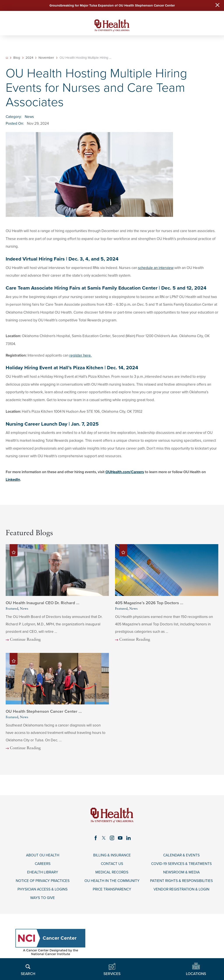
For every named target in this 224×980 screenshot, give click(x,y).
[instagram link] (112, 838)
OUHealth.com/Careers (125, 472)
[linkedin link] (129, 838)
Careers (43, 864)
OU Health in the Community (112, 882)
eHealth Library (43, 873)
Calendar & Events (181, 856)
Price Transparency (112, 890)
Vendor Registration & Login (181, 890)
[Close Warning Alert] (217, 6)
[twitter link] (104, 838)
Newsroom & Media (181, 873)
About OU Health (43, 856)
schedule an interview (156, 268)
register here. (80, 356)
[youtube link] (120, 838)
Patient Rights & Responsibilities (181, 882)
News (29, 117)
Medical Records (112, 873)
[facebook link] (96, 838)
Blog (17, 58)
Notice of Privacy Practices (43, 882)
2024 (29, 58)
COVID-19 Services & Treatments (181, 864)
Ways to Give (43, 899)
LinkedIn (13, 480)
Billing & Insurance (112, 856)
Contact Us (112, 864)
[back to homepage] (7, 58)
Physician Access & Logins (43, 890)
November (46, 58)
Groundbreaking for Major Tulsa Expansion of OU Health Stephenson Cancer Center (112, 5)
